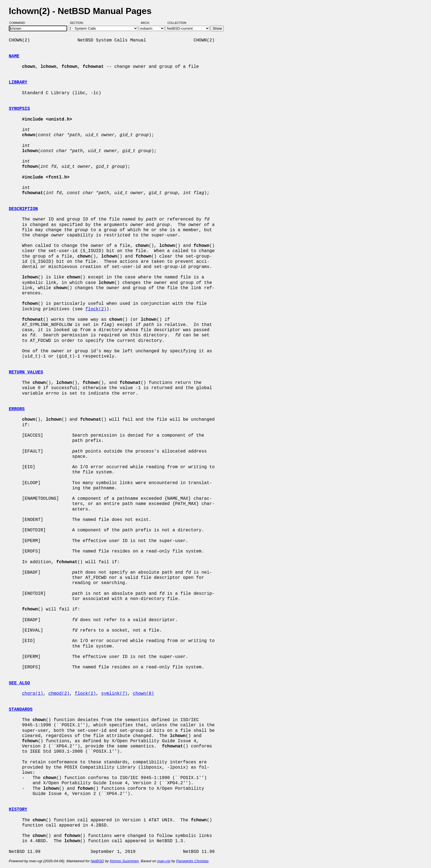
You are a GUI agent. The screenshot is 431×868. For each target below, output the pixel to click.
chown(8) (143, 694)
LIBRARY (18, 82)
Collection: (177, 23)
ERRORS (17, 409)
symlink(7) (114, 694)
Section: (78, 23)
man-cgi (164, 861)
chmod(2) (59, 694)
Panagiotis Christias (192, 861)
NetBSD (97, 861)
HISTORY (18, 810)
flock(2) (96, 309)
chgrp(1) (33, 694)
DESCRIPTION (23, 209)
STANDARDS (21, 710)
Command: (19, 23)
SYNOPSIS (19, 109)
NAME (14, 56)
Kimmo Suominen (124, 861)
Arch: (148, 23)
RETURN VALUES (26, 372)
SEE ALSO (19, 683)
